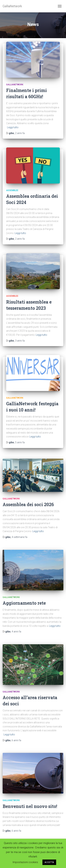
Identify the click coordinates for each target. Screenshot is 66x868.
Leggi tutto (13, 127)
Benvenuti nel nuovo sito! (30, 806)
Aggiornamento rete (24, 603)
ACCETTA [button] (49, 862)
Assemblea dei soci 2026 (28, 504)
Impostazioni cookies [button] (25, 862)
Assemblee (12, 190)
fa (20, 133)
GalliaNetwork (15, 85)
